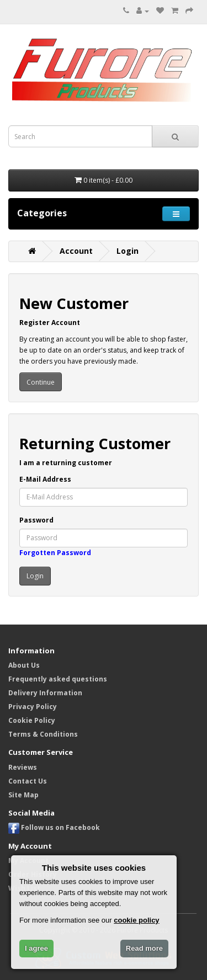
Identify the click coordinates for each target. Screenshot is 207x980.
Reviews (23, 767)
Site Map (23, 795)
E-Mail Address (45, 479)
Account (76, 251)
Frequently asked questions (58, 679)
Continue (41, 382)
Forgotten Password (55, 553)
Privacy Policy (33, 707)
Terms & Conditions (43, 734)
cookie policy (136, 920)
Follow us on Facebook (54, 827)
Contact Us (28, 781)
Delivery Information (45, 693)
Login (128, 251)
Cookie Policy (32, 720)
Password (36, 520)
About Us (24, 665)
